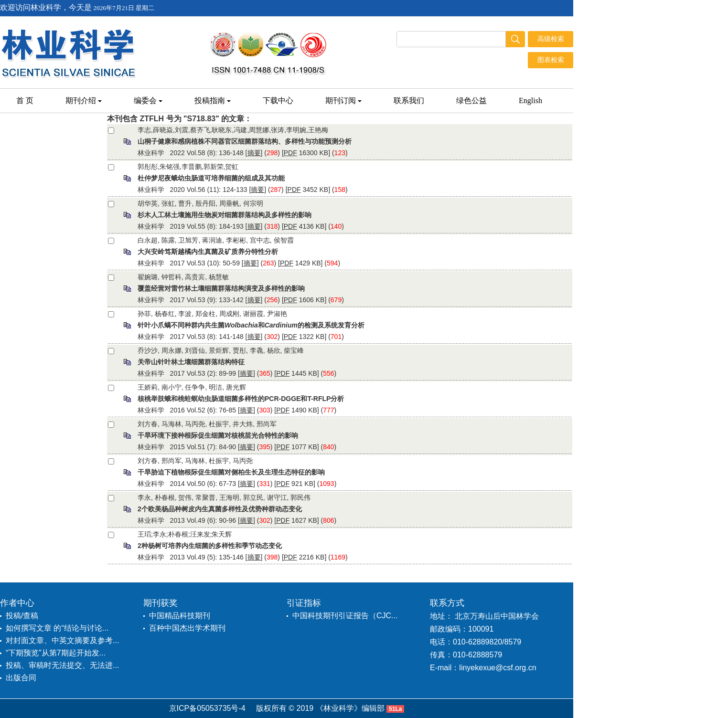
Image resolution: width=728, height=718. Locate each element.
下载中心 (278, 100)
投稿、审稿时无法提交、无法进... (62, 665)
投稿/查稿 (22, 616)
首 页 (25, 100)
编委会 (148, 100)
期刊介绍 (84, 100)
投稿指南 (213, 100)
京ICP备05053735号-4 (207, 708)
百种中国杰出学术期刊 (187, 628)
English (530, 100)
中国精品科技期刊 (180, 616)
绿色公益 (471, 100)
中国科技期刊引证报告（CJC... (345, 616)
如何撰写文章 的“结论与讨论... (57, 628)
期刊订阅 (343, 100)
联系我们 (409, 100)
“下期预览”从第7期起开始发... (56, 653)
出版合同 (21, 678)
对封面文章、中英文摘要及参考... (62, 640)
